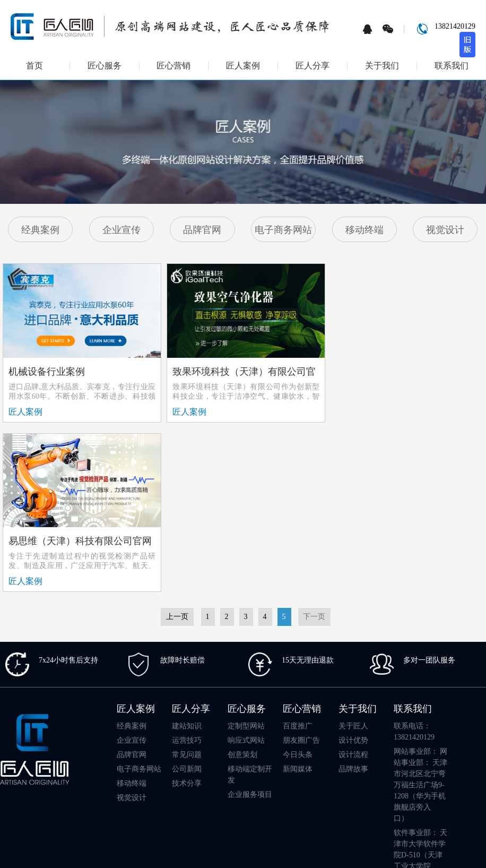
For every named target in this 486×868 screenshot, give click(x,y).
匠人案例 (243, 66)
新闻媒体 (298, 598)
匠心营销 (173, 66)
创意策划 (242, 584)
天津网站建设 (74, 784)
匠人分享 (313, 66)
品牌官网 (202, 230)
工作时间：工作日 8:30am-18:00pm (420, 732)
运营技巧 (187, 569)
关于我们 (382, 66)
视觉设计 (445, 230)
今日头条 (298, 584)
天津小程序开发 (241, 784)
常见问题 (187, 584)
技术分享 (187, 612)
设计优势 (353, 569)
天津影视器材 (161, 810)
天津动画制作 (296, 810)
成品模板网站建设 (299, 784)
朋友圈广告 (301, 569)
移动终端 (364, 230)
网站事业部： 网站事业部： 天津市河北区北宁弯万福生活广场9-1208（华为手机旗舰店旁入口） (421, 614)
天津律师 (113, 784)
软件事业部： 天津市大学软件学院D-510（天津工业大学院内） (421, 684)
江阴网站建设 (207, 810)
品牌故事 (353, 598)
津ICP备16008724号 (431, 846)
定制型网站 (246, 555)
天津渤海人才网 (346, 810)
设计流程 (353, 584)
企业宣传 (121, 230)
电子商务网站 (283, 230)
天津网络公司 (353, 784)
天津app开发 (397, 784)
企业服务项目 (250, 624)
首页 (34, 66)
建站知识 (187, 555)
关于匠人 (353, 555)
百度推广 (298, 555)
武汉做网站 (195, 784)
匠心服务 (105, 66)
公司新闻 (187, 598)
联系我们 (452, 66)
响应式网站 (246, 569)
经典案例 (40, 230)
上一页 (177, 446)
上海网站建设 (152, 784)
